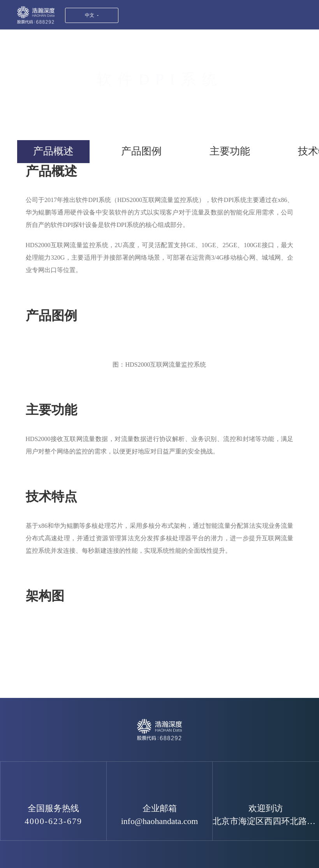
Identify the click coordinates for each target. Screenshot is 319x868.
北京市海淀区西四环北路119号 (266, 821)
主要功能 (230, 151)
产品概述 (53, 151)
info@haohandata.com (160, 821)
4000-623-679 (53, 821)
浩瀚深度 (36, 15)
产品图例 (141, 151)
